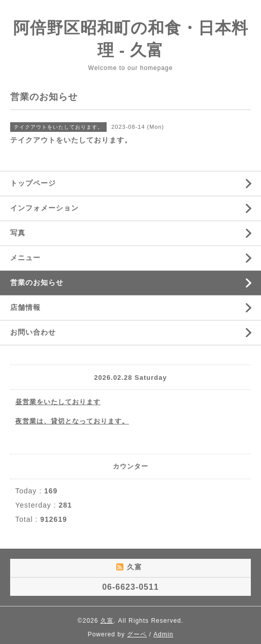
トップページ (33, 183)
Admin (163, 634)
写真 (18, 233)
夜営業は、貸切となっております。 (72, 421)
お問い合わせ (33, 332)
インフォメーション (44, 208)
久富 (107, 621)
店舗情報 (25, 307)
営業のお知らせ (37, 282)
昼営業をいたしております (58, 402)
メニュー (25, 258)
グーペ (137, 634)
